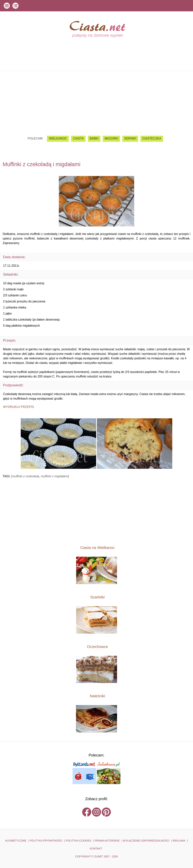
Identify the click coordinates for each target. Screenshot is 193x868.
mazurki (111, 138)
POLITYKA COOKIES (79, 841)
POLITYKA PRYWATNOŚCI (46, 841)
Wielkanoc (58, 138)
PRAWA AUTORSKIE (107, 841)
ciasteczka (152, 138)
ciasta (78, 138)
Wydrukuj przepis (18, 407)
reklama (179, 841)
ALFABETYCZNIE (16, 841)
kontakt (96, 849)
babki (94, 138)
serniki (130, 138)
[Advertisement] (96, 101)
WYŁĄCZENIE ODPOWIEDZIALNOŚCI (146, 841)
